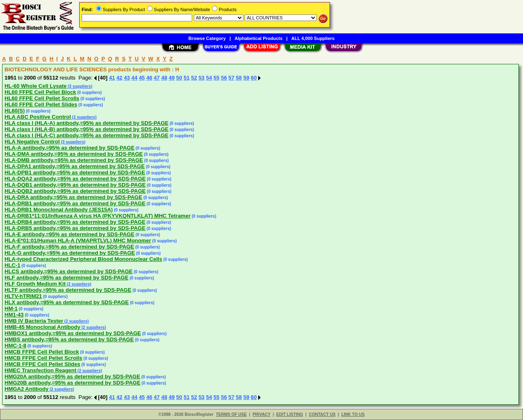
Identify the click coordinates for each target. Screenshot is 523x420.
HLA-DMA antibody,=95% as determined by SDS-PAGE (74, 154)
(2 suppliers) (84, 117)
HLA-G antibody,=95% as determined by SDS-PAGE (70, 253)
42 (119, 78)
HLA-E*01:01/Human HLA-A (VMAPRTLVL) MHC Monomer (78, 241)
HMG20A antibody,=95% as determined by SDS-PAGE (72, 377)
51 (186, 78)
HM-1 (11, 309)
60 (254, 78)
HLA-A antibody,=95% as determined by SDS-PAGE (69, 148)
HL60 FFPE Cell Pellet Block (40, 92)
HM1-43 (14, 315)
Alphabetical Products (259, 38)
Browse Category (207, 38)
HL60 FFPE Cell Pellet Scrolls (42, 98)
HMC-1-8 (15, 346)
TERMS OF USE (231, 414)
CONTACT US (322, 414)
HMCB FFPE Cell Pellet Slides (42, 364)
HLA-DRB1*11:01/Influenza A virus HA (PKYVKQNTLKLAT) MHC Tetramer (98, 216)
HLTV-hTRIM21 (23, 296)
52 (194, 78)
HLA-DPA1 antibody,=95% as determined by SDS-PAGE (75, 166)
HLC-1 (12, 265)
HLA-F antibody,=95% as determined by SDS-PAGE (69, 247)
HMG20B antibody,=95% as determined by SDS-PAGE (72, 383)
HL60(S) (15, 111)
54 (209, 78)
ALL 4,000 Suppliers (313, 38)
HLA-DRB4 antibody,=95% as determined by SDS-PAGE (75, 222)
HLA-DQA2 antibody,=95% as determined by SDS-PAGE (75, 179)
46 (149, 78)
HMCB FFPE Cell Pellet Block (42, 352)
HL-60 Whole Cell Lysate (36, 86)
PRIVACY (261, 414)
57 (231, 78)
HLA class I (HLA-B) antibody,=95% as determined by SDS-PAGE (86, 129)
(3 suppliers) (80, 86)
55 (217, 78)
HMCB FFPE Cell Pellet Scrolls (44, 358)
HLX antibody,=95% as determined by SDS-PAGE (67, 302)
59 (246, 78)
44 (134, 78)
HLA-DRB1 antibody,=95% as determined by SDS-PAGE (75, 203)
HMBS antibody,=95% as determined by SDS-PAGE (69, 339)
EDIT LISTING (290, 414)
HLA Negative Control (32, 142)
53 (201, 78)
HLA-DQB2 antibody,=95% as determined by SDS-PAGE (75, 191)
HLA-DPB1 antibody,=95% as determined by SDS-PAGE (75, 172)
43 (127, 78)
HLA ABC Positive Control (38, 117)
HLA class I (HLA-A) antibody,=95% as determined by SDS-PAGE (86, 123)
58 (239, 78)
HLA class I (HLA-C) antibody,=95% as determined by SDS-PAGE (86, 135)
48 (164, 78)
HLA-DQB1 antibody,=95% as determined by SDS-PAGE (75, 185)
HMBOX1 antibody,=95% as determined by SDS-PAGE (73, 333)
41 (112, 78)
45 (142, 78)
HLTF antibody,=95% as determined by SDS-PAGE (68, 290)
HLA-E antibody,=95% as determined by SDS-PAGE (69, 234)
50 (179, 78)
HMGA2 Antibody (26, 389)
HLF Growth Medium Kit (35, 284)
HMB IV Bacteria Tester (34, 321)
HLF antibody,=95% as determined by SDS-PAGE (66, 278)
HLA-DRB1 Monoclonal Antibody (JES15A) (59, 210)
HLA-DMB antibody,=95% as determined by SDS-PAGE (74, 160)
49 (172, 78)
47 (157, 78)
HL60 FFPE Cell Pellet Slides (41, 104)
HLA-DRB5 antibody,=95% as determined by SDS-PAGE (75, 228)
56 (224, 78)
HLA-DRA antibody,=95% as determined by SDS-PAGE (73, 197)
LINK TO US (353, 414)
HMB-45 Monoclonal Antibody (42, 327)
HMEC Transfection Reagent (40, 370)
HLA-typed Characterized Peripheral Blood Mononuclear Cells (83, 259)
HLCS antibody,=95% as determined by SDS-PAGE (69, 271)
